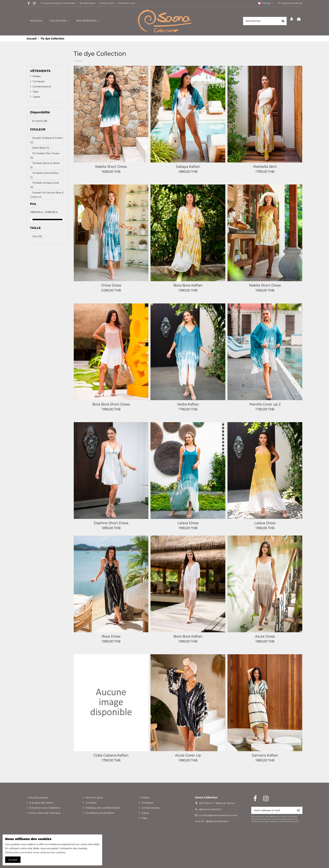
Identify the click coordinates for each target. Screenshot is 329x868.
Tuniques (39, 81)
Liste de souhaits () (290, 3)
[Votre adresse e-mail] (273, 810)
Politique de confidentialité (103, 808)
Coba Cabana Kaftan (111, 755)
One (37, 236)
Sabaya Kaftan (188, 167)
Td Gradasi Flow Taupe (45, 155)
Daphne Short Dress (111, 523)
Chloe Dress (111, 285)
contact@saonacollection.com (218, 815)
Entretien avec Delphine (45, 808)
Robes (37, 76)
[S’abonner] (298, 810)
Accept (13, 860)
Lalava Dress (188, 523)
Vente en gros (107, 3)
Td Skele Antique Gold (45, 185)
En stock (40, 121)
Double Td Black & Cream (47, 140)
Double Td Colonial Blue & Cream (47, 195)
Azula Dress (265, 636)
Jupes (36, 97)
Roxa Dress (111, 636)
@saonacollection (210, 809)
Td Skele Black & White (45, 165)
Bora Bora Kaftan (188, 285)
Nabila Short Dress (111, 167)
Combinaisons (42, 86)
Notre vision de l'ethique (45, 813)
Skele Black (41, 148)
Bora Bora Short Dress (111, 404)
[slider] (32, 219)
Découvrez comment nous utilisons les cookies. (35, 852)
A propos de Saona (41, 803)
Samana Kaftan (265, 755)
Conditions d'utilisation (100, 813)
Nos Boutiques (88, 3)
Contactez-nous (126, 3)
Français (266, 3)
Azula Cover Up (188, 755)
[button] (88, 21)
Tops (36, 91)
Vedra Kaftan (188, 404)
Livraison (91, 803)
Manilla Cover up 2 (265, 404)
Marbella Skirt (265, 167)
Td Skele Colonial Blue (45, 175)
